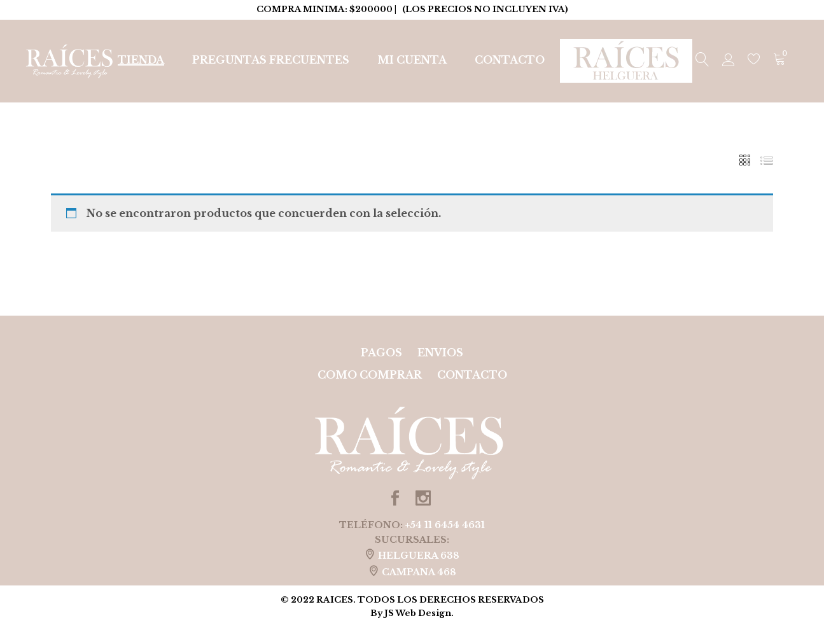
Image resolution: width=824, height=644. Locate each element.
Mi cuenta (412, 60)
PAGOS (381, 353)
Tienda (141, 60)
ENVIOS (440, 353)
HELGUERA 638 (419, 556)
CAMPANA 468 (419, 572)
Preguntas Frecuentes (271, 60)
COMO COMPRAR (370, 375)
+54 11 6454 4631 (445, 525)
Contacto (510, 60)
